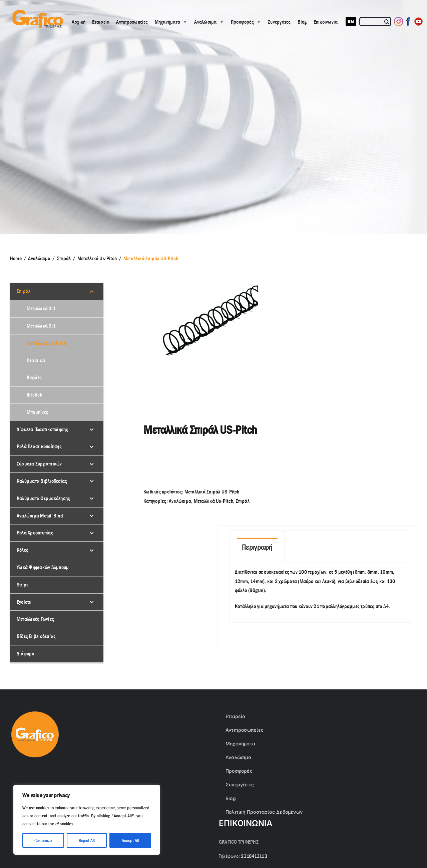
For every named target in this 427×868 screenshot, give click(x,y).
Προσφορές (246, 22)
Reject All (87, 840)
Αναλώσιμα (209, 22)
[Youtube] (418, 21)
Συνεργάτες (279, 22)
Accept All (130, 840)
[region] (87, 820)
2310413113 (254, 856)
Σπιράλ (243, 501)
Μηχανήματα (171, 22)
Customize (43, 840)
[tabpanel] (321, 593)
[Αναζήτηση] (387, 22)
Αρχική (79, 22)
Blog (302, 22)
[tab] (257, 547)
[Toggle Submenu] (92, 291)
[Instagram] (398, 21)
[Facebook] (408, 21)
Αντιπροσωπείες (132, 22)
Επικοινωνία (326, 22)
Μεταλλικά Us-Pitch (213, 501)
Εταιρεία (101, 22)
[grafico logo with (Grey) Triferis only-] (37, 12)
